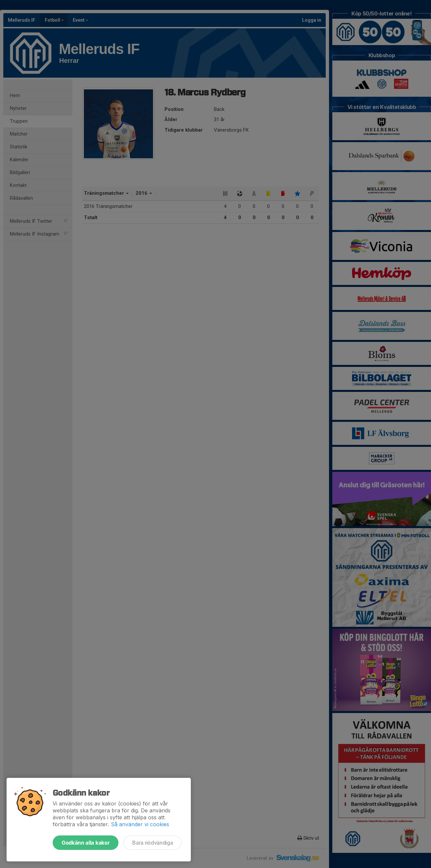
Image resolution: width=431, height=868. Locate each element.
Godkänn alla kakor (86, 843)
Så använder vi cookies (140, 824)
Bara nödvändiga (152, 843)
